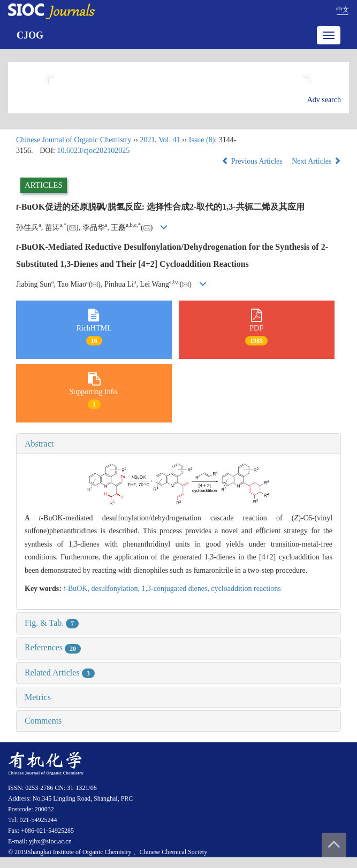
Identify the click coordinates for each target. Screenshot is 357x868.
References (53, 647)
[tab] (178, 444)
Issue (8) (202, 140)
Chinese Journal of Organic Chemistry (74, 140)
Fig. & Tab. (52, 623)
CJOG (30, 35)
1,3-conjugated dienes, (177, 589)
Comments (43, 721)
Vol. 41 (169, 140)
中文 (343, 10)
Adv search (324, 100)
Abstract (39, 444)
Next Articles (316, 161)
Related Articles (60, 673)
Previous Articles (253, 161)
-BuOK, (77, 589)
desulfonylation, (116, 589)
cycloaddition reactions (246, 589)
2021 (147, 140)
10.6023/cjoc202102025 (94, 151)
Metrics (38, 697)
